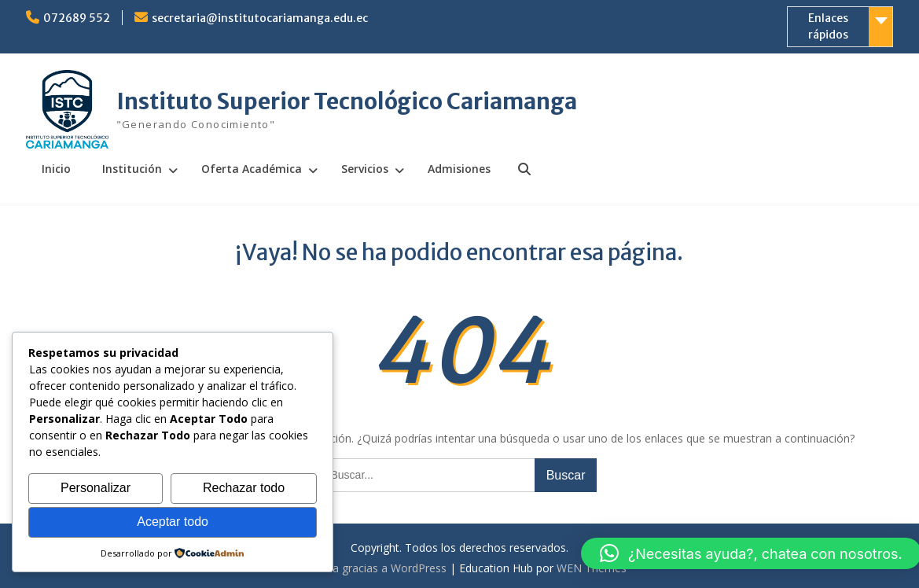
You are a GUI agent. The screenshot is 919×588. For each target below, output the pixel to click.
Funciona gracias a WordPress (369, 568)
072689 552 (77, 18)
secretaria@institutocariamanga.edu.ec (260, 18)
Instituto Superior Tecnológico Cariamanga (347, 101)
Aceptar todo (173, 522)
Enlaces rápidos (828, 26)
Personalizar (96, 488)
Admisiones (459, 169)
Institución (132, 169)
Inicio (56, 169)
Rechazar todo (244, 488)
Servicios (365, 169)
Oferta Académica (252, 169)
